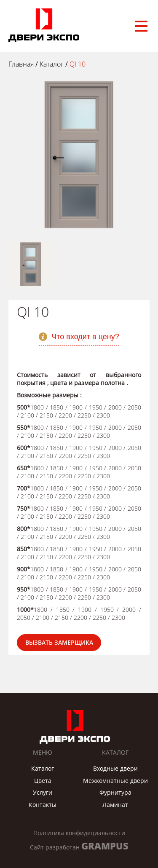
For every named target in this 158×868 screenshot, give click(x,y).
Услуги (43, 792)
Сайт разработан (79, 846)
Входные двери (115, 768)
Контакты (43, 805)
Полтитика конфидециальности (79, 833)
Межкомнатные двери (115, 781)
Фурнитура (115, 792)
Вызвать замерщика (59, 642)
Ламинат (115, 805)
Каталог (43, 768)
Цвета (43, 781)
